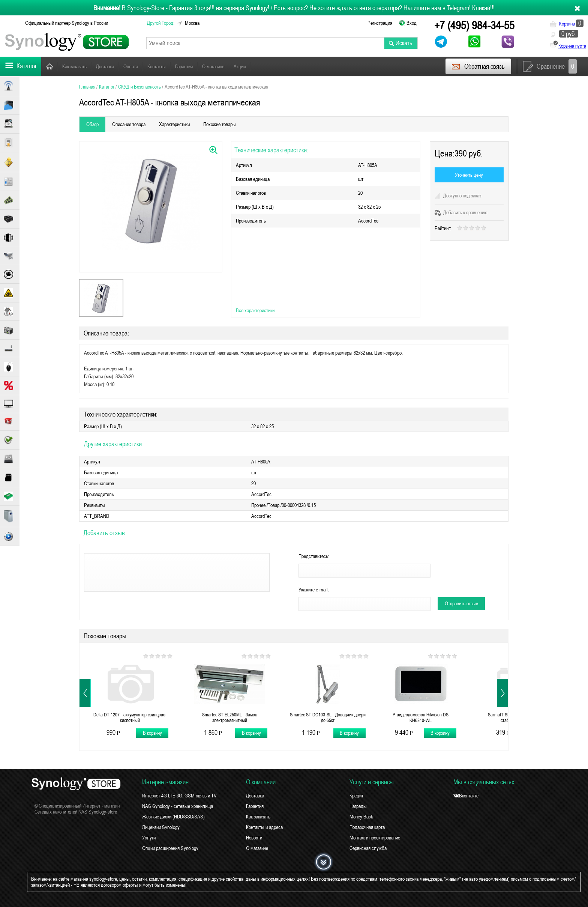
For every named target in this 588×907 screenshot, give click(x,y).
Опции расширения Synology (170, 848)
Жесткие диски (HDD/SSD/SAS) (173, 817)
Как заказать (74, 66)
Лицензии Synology (161, 827)
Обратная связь (478, 66)
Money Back (361, 817)
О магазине (213, 66)
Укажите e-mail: (314, 590)
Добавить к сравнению (461, 212)
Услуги (149, 838)
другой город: (161, 23)
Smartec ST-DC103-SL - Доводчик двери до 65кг (328, 717)
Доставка (105, 66)
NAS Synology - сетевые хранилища (178, 806)
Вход (412, 23)
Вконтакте (466, 796)
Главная (49, 66)
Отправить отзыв (461, 603)
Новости (263, 66)
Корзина (567, 24)
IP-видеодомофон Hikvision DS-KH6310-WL (421, 717)
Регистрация (380, 23)
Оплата (131, 66)
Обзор (92, 124)
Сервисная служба (368, 848)
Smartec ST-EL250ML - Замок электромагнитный (229, 717)
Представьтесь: (314, 556)
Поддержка (292, 66)
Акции (240, 66)
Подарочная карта (367, 827)
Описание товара (129, 124)
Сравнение (550, 66)
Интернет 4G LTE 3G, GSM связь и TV (179, 796)
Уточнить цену (469, 175)
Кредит (356, 796)
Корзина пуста (572, 46)
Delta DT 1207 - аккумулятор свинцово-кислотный (130, 717)
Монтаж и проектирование (375, 838)
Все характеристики (255, 310)
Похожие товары (220, 124)
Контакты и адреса (264, 827)
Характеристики (174, 124)
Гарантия (184, 66)
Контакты (157, 66)
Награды (358, 806)
